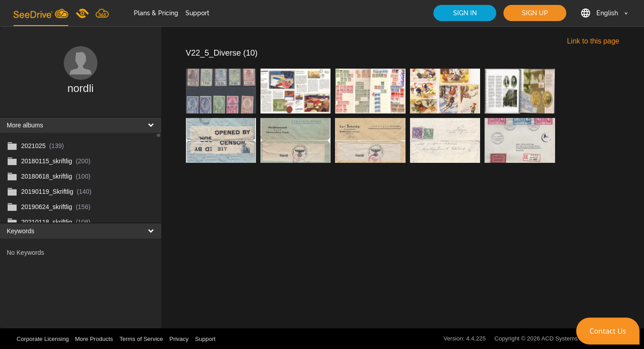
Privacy (179, 339)
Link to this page (593, 41)
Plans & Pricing (156, 13)
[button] (608, 331)
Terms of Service (141, 339)
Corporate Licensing (44, 339)
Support (197, 13)
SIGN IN (465, 13)
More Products (94, 339)
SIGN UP (535, 13)
